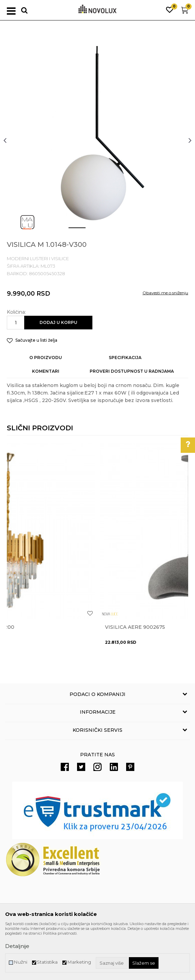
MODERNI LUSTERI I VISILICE (38, 258)
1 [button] (72, 231)
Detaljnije (17, 946)
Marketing (79, 962)
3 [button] (113, 231)
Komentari (46, 371)
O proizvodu (46, 358)
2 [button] (92, 231)
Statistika (47, 962)
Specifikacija (125, 358)
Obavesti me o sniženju (165, 293)
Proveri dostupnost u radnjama (132, 371)
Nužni (20, 962)
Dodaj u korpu (58, 322)
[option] (97, 140)
